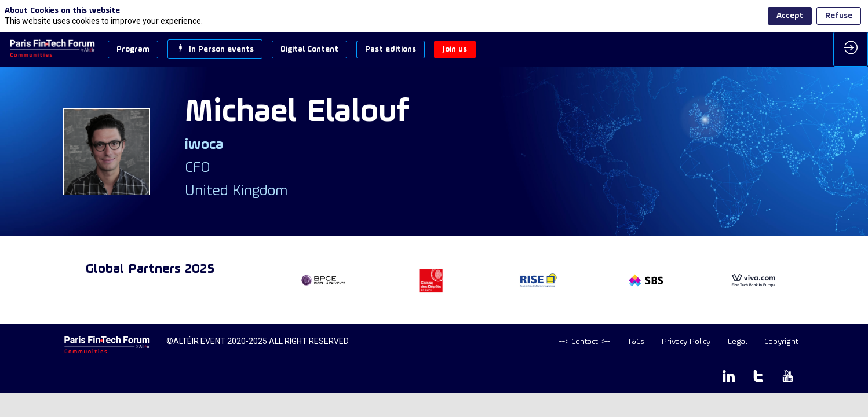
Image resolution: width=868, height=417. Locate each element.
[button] (133, 50)
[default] (585, 342)
